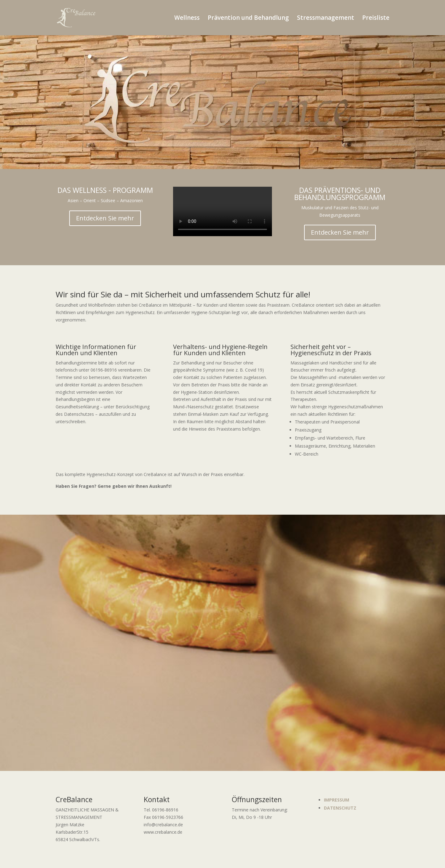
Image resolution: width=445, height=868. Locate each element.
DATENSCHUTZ (340, 808)
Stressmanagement (326, 19)
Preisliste (376, 19)
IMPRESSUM (337, 800)
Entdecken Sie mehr (105, 218)
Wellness (187, 19)
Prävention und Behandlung (248, 19)
